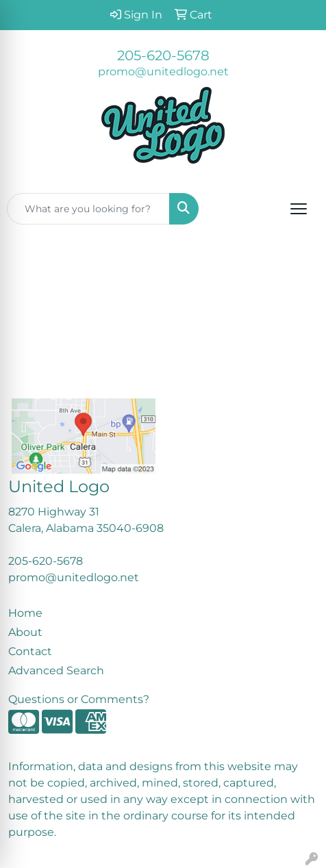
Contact (30, 651)
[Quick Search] (88, 209)
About (25, 632)
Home (25, 613)
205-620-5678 (163, 55)
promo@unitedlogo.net (163, 72)
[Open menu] (299, 209)
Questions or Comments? (79, 699)
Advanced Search (56, 671)
